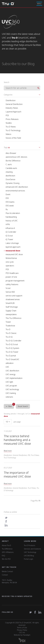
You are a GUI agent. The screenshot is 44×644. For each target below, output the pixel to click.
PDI (29, 455)
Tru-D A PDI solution (8, 4)
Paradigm (27, 635)
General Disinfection (20, 455)
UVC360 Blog (29, 556)
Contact (5, 575)
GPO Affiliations (8, 552)
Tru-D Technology (10, 458)
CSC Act (22, 632)
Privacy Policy (22, 630)
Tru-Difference (7, 549)
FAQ (3, 556)
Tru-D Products (30, 545)
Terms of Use (22, 628)
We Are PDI (6, 559)
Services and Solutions (33, 549)
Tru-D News (35, 455)
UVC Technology (30, 552)
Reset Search (23, 406)
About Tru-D (6, 545)
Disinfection (8, 455)
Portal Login (29, 559)
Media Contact (7, 571)
